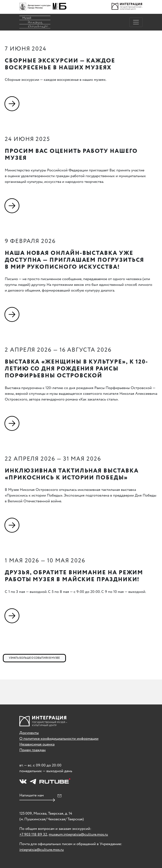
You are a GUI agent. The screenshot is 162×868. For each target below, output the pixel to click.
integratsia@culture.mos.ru (42, 850)
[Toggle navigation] (136, 22)
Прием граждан (32, 750)
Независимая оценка (37, 744)
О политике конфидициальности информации (59, 739)
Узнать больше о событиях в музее (34, 658)
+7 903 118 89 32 (33, 835)
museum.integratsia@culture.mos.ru (78, 835)
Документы (29, 733)
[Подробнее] (13, 104)
